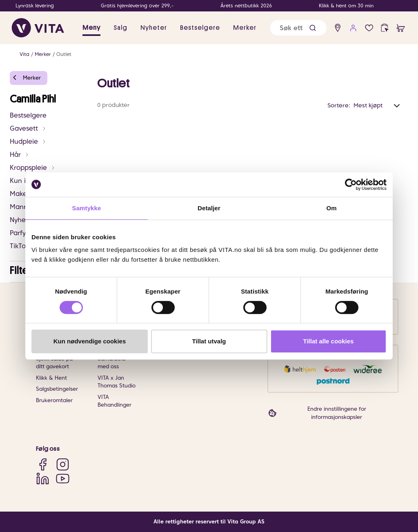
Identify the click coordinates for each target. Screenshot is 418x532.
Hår (20, 155)
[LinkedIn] (43, 478)
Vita (24, 54)
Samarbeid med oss (111, 363)
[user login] (353, 28)
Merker (245, 28)
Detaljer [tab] (209, 208)
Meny (91, 28)
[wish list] (369, 28)
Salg (120, 28)
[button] (313, 28)
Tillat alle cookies (329, 341)
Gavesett (28, 128)
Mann (23, 207)
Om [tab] (331, 208)
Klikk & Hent (51, 378)
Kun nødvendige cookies (90, 341)
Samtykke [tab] (87, 208)
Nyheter (154, 28)
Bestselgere (200, 28)
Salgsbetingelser (57, 389)
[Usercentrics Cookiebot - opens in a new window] (351, 185)
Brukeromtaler (54, 400)
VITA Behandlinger (115, 401)
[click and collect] (385, 28)
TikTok (19, 246)
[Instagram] (63, 464)
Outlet (64, 54)
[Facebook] (43, 464)
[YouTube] (63, 478)
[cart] (401, 28)
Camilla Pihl (33, 99)
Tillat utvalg (209, 341)
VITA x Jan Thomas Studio (117, 382)
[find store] (338, 28)
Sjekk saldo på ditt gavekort (54, 363)
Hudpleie (28, 141)
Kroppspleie (33, 168)
